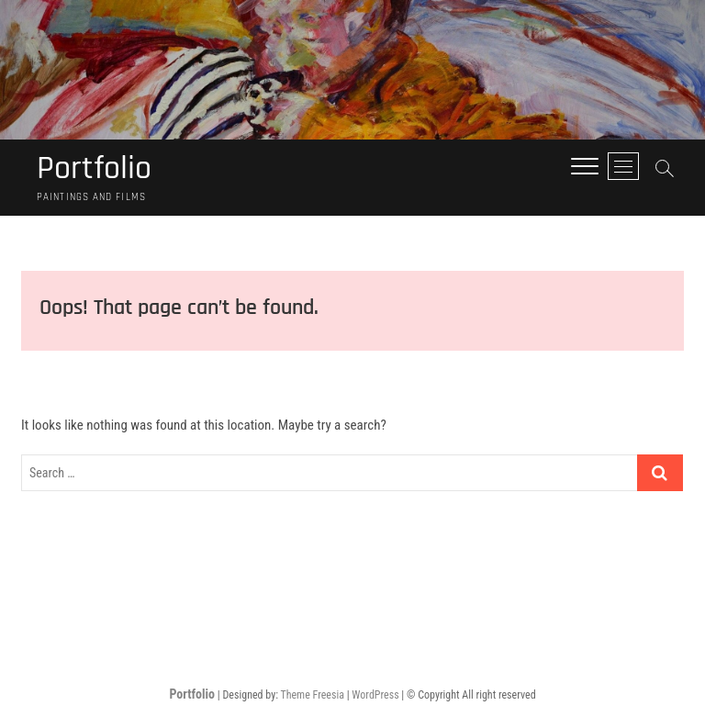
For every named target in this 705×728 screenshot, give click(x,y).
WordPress (375, 695)
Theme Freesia (312, 695)
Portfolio (94, 169)
